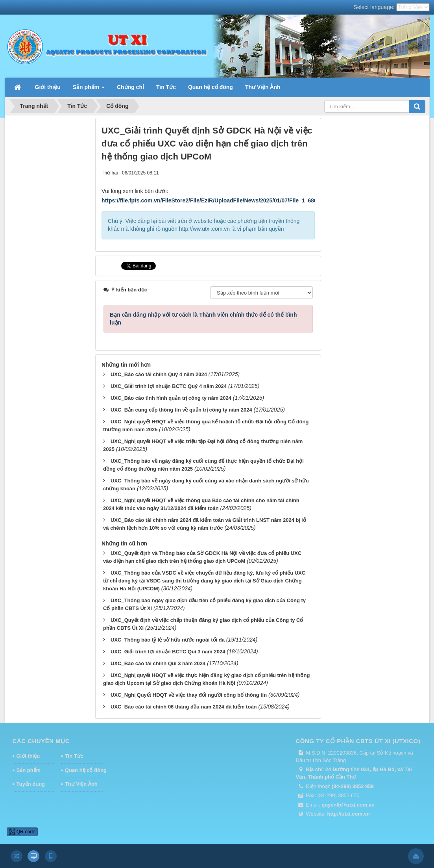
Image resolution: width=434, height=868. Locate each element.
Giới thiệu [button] (48, 87)
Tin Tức (74, 756)
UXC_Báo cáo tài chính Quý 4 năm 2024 (159, 374)
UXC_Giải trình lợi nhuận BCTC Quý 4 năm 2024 (169, 386)
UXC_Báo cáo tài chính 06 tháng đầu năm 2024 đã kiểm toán (184, 707)
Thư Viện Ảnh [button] (263, 87)
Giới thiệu (28, 756)
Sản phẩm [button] (89, 89)
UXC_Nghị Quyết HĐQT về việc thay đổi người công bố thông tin (189, 695)
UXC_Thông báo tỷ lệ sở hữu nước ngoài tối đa (168, 640)
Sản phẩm (29, 770)
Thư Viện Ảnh (81, 784)
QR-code (22, 832)
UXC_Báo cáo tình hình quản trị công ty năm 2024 (171, 398)
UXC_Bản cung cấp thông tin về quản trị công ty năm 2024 (181, 410)
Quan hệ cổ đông (84, 770)
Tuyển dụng (31, 784)
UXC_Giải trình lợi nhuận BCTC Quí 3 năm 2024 (168, 652)
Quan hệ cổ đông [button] (211, 87)
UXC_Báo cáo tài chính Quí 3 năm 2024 (158, 663)
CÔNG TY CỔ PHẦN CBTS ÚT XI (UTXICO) (358, 741)
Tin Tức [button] (166, 87)
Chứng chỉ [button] (130, 87)
